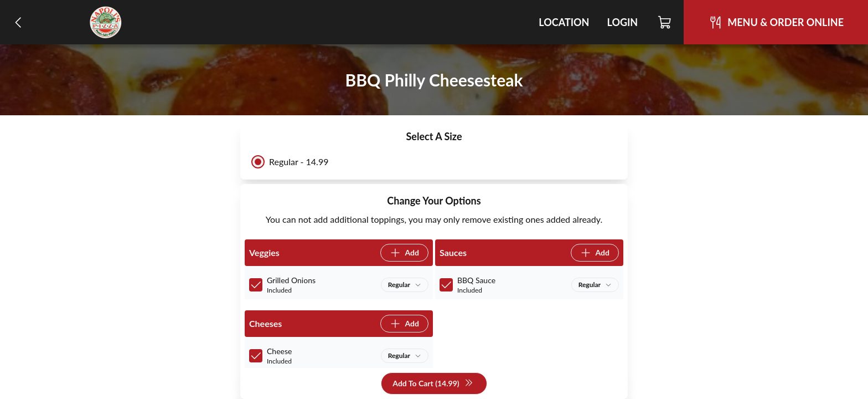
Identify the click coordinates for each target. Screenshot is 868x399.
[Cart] (665, 22)
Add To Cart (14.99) (433, 384)
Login (622, 22)
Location (564, 22)
